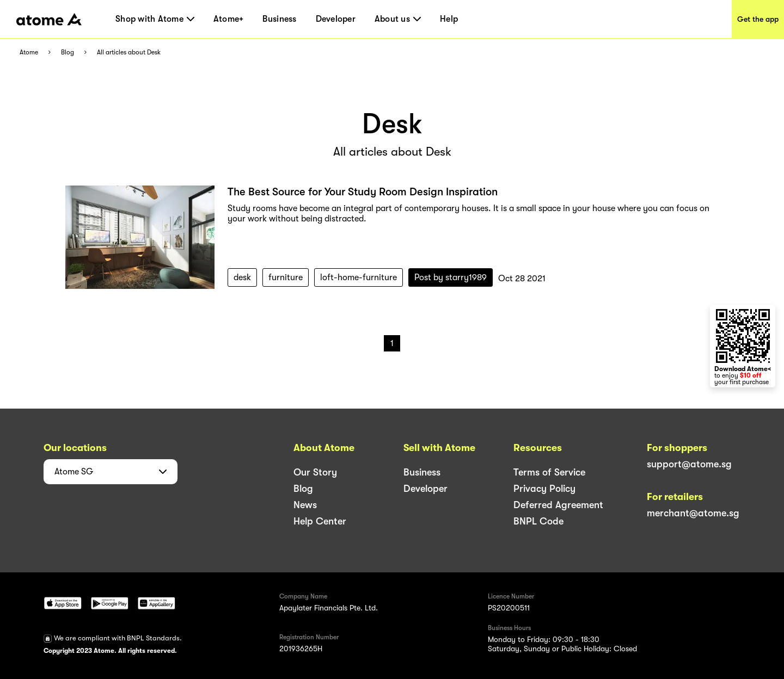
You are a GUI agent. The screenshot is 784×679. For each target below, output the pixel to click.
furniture (286, 277)
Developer (336, 19)
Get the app (758, 19)
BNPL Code (538, 521)
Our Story (315, 472)
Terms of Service (549, 472)
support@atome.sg (689, 464)
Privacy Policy (544, 489)
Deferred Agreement (558, 505)
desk (242, 277)
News (305, 505)
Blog (68, 53)
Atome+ (229, 19)
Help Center (320, 521)
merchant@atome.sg (693, 513)
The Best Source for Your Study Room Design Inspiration (363, 192)
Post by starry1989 (451, 277)
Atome (29, 53)
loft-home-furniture (359, 277)
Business (279, 19)
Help (449, 19)
